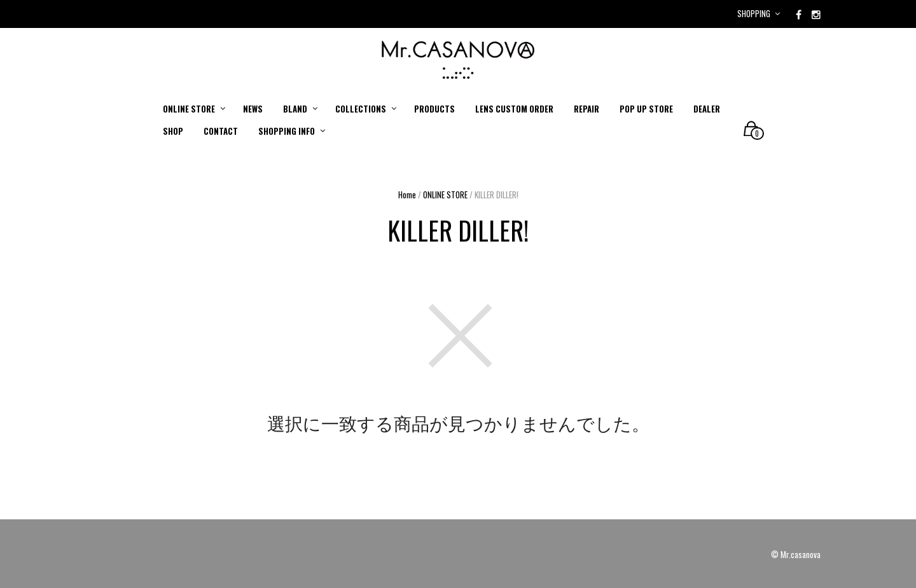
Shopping (754, 13)
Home (407, 195)
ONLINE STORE (445, 195)
